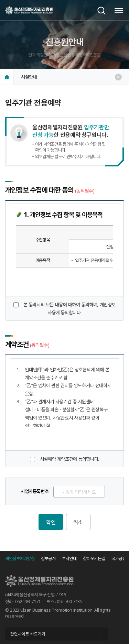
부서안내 (69, 558)
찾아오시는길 (94, 558)
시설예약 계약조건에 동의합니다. (69, 459)
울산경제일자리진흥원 (29, 10)
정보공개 (48, 558)
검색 (101, 11)
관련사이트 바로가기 (28, 634)
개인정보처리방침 (20, 558)
